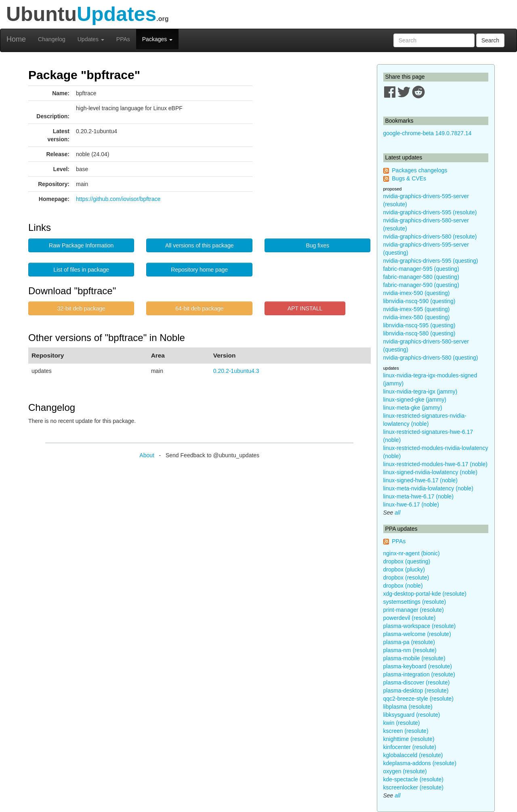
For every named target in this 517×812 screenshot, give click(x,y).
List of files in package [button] (81, 270)
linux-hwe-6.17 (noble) (411, 504)
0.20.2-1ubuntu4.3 (236, 371)
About (147, 455)
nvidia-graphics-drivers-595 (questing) (431, 261)
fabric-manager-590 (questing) (421, 285)
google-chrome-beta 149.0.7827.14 (428, 133)
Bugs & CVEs (409, 178)
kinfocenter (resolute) (410, 747)
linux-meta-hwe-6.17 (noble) (418, 496)
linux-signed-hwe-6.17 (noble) (420, 480)
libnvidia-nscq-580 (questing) (419, 333)
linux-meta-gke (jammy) (413, 408)
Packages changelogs (419, 170)
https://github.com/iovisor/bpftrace (118, 199)
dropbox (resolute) (406, 578)
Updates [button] (91, 39)
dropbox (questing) (407, 561)
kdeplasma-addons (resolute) (420, 763)
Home (16, 39)
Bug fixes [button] (317, 245)
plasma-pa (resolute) (409, 642)
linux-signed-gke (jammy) (415, 400)
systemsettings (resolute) (415, 602)
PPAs (123, 39)
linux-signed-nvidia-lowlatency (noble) (430, 472)
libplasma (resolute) (408, 707)
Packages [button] (157, 39)
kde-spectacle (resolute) (413, 779)
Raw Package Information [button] (81, 245)
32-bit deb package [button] (81, 308)
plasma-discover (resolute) (417, 682)
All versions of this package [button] (200, 245)
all (397, 513)
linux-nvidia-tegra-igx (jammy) (420, 391)
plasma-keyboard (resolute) (418, 666)
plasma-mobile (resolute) (414, 658)
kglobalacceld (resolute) (413, 755)
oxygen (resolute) (405, 771)
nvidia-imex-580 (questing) (417, 317)
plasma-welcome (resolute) (417, 634)
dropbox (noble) (403, 586)
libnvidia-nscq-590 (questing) (419, 301)
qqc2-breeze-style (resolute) (418, 699)
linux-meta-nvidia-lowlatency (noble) (428, 488)
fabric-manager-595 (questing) (421, 269)
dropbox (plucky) (404, 569)
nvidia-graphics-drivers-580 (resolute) (430, 236)
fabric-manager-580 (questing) (421, 277)
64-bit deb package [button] (199, 308)
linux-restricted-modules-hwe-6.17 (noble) (435, 464)
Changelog (52, 39)
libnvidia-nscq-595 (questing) (419, 325)
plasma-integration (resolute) (419, 674)
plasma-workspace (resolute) (420, 626)
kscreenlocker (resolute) (413, 787)
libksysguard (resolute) (412, 715)
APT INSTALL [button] (305, 308)
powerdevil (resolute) (410, 618)
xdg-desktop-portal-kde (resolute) (425, 594)
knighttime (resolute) (409, 739)
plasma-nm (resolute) (410, 650)
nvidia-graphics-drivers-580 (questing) (431, 358)
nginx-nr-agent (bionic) (412, 553)
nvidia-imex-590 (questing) (417, 293)
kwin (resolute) (402, 723)
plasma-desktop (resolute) (416, 691)
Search (490, 40)
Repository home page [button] (199, 270)
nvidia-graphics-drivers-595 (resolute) (430, 212)
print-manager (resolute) (414, 610)
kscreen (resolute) (406, 731)
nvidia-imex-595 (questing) (417, 309)
